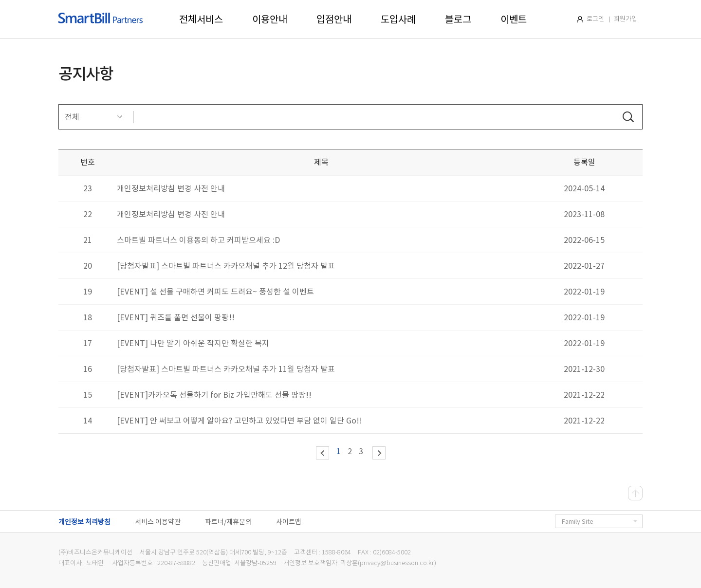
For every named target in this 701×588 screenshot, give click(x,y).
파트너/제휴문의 (228, 522)
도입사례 (398, 19)
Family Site (600, 522)
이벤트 (514, 19)
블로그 (458, 19)
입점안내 (334, 19)
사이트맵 (289, 522)
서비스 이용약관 (158, 522)
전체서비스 (201, 19)
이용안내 (270, 19)
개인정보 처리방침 (84, 522)
